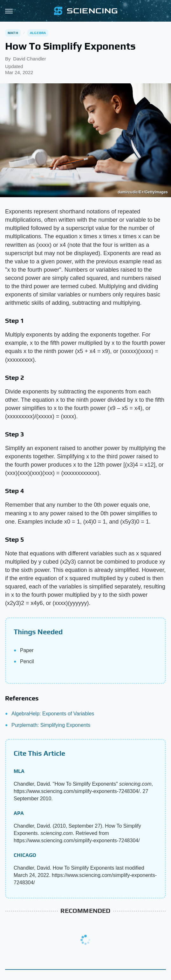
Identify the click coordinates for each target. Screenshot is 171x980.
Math (13, 33)
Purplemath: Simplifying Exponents (51, 725)
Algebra (38, 33)
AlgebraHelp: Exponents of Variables (53, 714)
